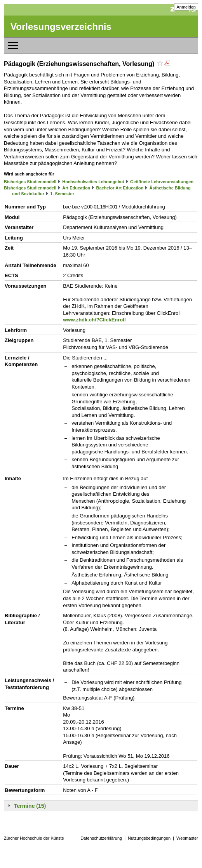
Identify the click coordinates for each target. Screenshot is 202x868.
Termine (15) (30, 806)
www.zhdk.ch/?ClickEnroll (94, 320)
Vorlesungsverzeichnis (61, 27)
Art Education (76, 188)
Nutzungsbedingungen (149, 838)
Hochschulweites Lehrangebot (93, 182)
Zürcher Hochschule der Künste (34, 838)
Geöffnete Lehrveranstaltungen (162, 182)
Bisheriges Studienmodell (30, 182)
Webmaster (187, 838)
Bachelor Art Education (120, 188)
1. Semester (62, 194)
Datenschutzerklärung (101, 838)
